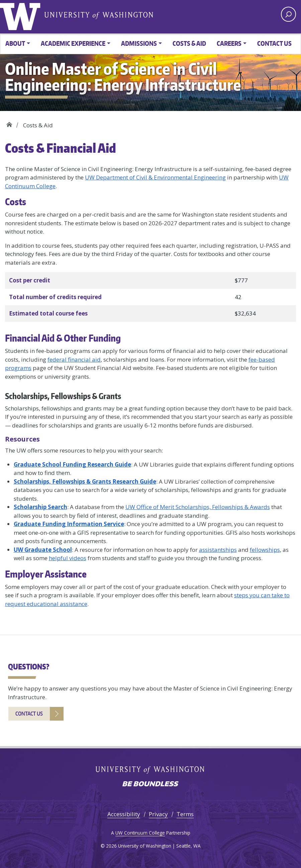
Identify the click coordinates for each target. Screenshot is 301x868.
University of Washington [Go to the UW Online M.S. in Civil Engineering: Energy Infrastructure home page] (22, 15)
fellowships (265, 550)
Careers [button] (229, 43)
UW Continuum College (140, 833)
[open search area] (288, 14)
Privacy (158, 814)
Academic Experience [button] (73, 43)
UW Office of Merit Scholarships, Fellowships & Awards (198, 507)
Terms (185, 814)
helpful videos (68, 558)
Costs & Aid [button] (189, 43)
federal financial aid (74, 359)
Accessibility (124, 814)
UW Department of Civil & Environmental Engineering (155, 177)
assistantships (218, 550)
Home (9, 123)
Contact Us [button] (274, 43)
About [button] (15, 43)
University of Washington (99, 15)
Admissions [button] (139, 43)
